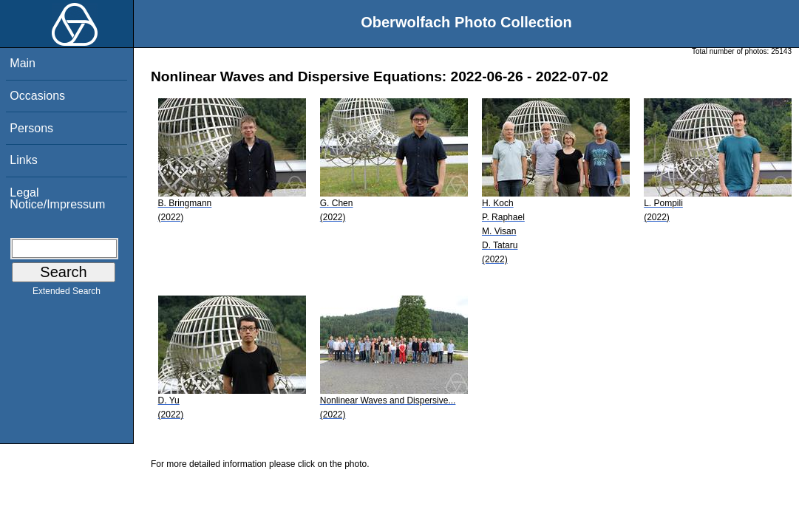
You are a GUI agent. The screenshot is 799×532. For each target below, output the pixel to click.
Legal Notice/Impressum (57, 198)
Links (23, 160)
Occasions (37, 96)
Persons (31, 128)
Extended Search (67, 294)
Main (23, 63)
